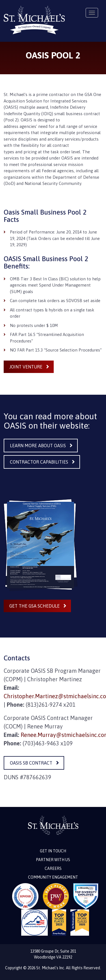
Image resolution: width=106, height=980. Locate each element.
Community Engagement (53, 877)
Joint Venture (26, 367)
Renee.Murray (38, 735)
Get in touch (53, 851)
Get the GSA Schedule (34, 606)
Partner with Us (53, 860)
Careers (53, 868)
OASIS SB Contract (31, 763)
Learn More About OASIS (38, 446)
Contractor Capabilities (39, 462)
